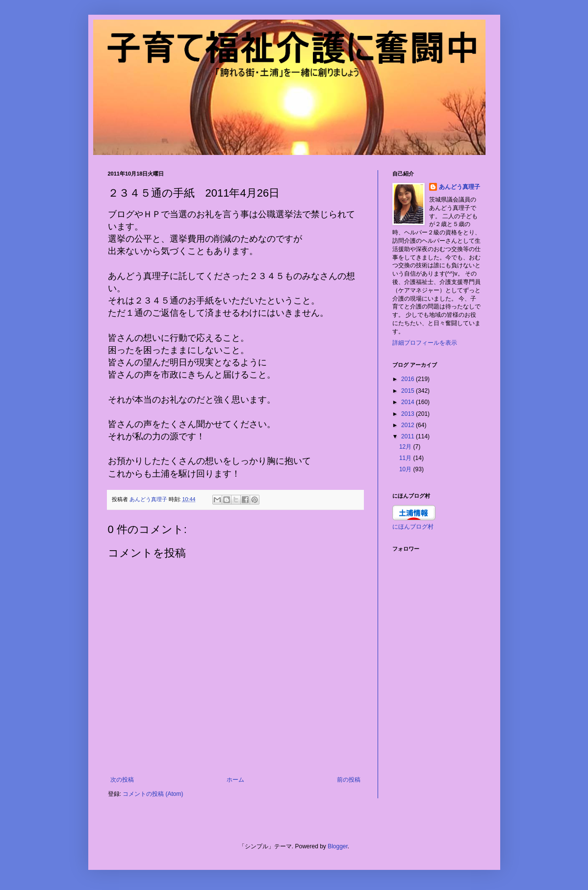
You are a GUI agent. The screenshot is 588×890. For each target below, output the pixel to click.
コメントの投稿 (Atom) (153, 794)
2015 (409, 391)
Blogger (338, 846)
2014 (409, 402)
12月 (406, 447)
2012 (409, 425)
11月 (406, 458)
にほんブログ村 (413, 527)
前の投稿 (349, 780)
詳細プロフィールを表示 (425, 343)
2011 (409, 436)
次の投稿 (122, 780)
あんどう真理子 (460, 187)
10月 (406, 469)
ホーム (235, 780)
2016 (409, 379)
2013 (409, 414)
